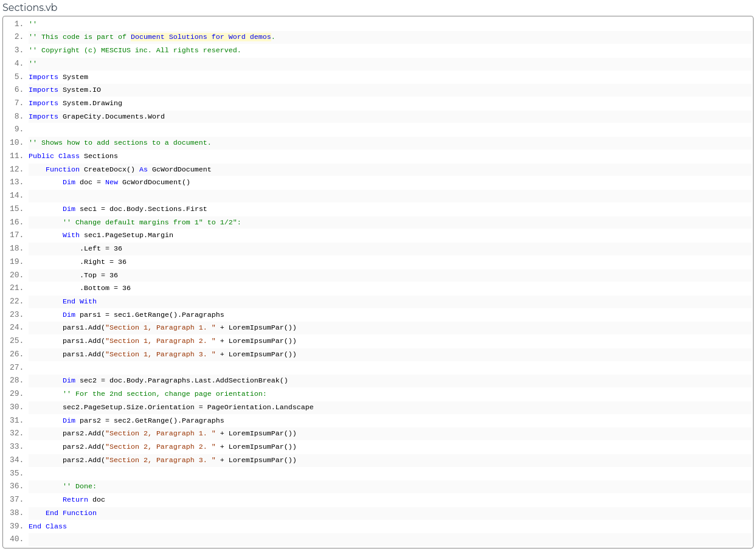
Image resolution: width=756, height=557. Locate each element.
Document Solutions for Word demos (201, 37)
